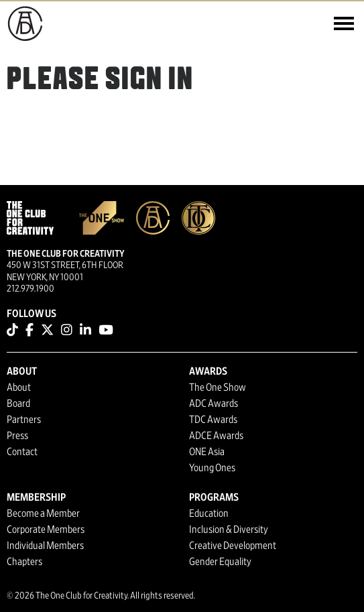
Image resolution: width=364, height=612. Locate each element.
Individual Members (45, 546)
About (19, 387)
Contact (22, 452)
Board (18, 404)
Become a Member (43, 513)
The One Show (218, 387)
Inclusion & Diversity (229, 530)
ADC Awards (214, 404)
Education (209, 513)
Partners (24, 420)
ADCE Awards (216, 436)
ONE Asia (207, 452)
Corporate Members (46, 530)
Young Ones (212, 468)
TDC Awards (213, 420)
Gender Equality (220, 562)
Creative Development (233, 546)
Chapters (24, 562)
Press (17, 436)
